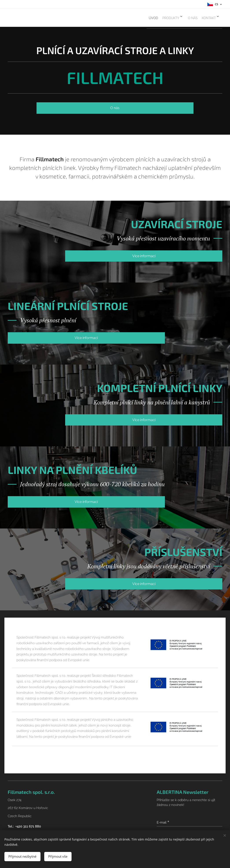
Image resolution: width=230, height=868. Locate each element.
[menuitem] (139, 18)
